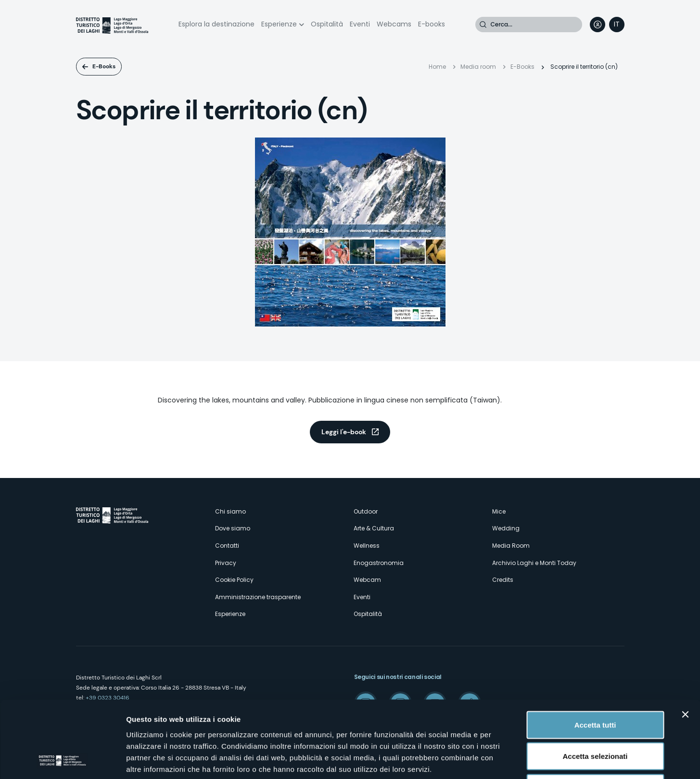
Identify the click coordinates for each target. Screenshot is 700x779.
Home (437, 67)
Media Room (511, 546)
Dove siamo (233, 528)
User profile (598, 25)
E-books (432, 24)
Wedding (506, 528)
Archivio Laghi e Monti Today (534, 563)
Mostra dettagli (506, 760)
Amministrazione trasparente (258, 597)
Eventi (360, 24)
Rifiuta (595, 716)
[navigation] (617, 25)
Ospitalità (327, 24)
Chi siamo (230, 511)
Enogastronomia (379, 563)
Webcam (367, 580)
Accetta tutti (595, 653)
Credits (503, 580)
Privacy (226, 563)
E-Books (104, 66)
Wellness (367, 546)
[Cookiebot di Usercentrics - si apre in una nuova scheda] (62, 760)
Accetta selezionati (595, 685)
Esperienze (279, 24)
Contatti (227, 546)
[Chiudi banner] (685, 642)
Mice (499, 511)
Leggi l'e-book (344, 432)
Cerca (483, 25)
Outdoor (366, 511)
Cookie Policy (234, 580)
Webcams (394, 24)
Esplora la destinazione (216, 24)
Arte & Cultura (374, 528)
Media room (478, 67)
